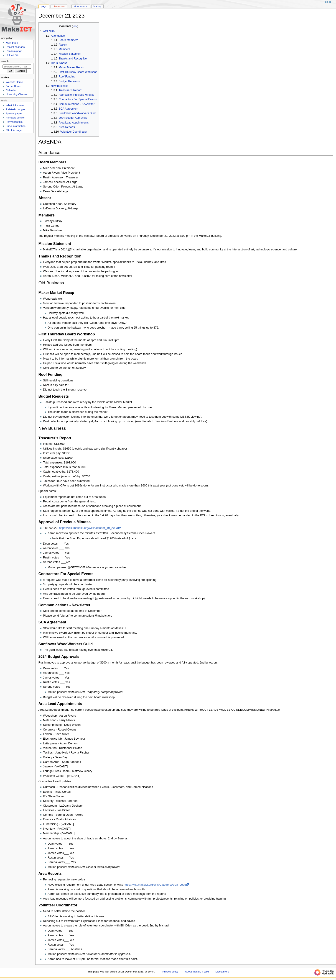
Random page (14, 51)
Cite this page (14, 130)
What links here (15, 105)
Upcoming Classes (17, 94)
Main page (12, 43)
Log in (328, 2)
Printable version (15, 118)
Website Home (14, 82)
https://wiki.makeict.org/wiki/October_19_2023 (89, 528)
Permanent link (14, 122)
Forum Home (13, 86)
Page (44, 6)
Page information (16, 126)
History (97, 6)
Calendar (11, 90)
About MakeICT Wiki (197, 972)
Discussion (59, 6)
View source (81, 6)
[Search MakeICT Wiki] (17, 67)
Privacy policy (170, 972)
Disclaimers (222, 972)
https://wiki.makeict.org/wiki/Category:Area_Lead (155, 885)
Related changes (15, 109)
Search (5, 61)
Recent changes (15, 47)
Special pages (14, 113)
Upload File (12, 55)
